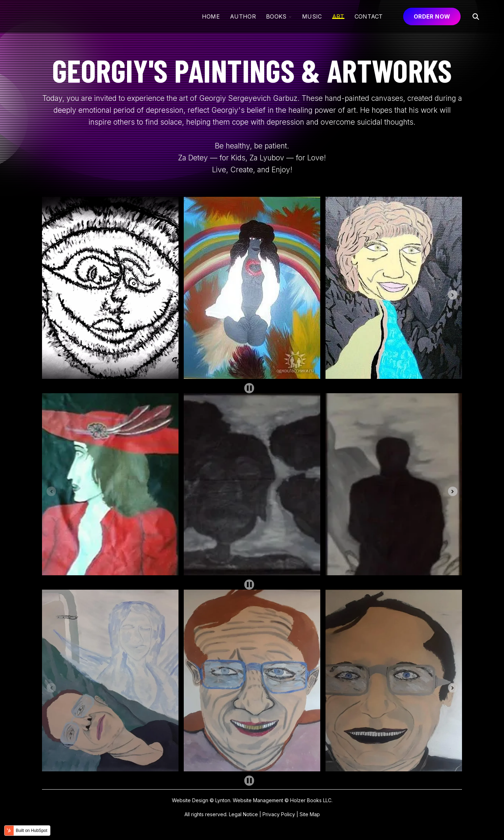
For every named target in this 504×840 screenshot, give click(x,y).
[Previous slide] (51, 295)
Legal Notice (243, 814)
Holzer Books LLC (311, 800)
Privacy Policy (279, 814)
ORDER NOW (432, 16)
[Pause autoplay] (249, 388)
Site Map (310, 814)
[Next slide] (453, 295)
